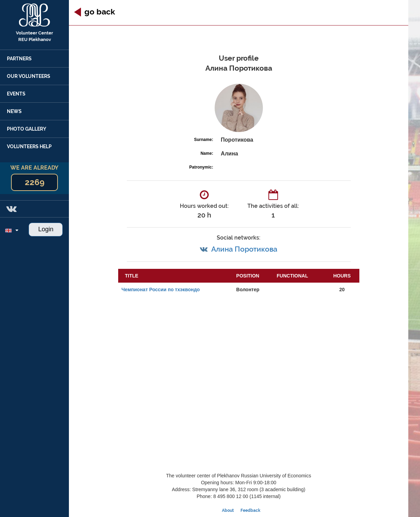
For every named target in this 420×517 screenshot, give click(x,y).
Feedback (250, 510)
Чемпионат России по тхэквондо (161, 290)
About (228, 510)
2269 (35, 182)
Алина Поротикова (244, 249)
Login (46, 229)
